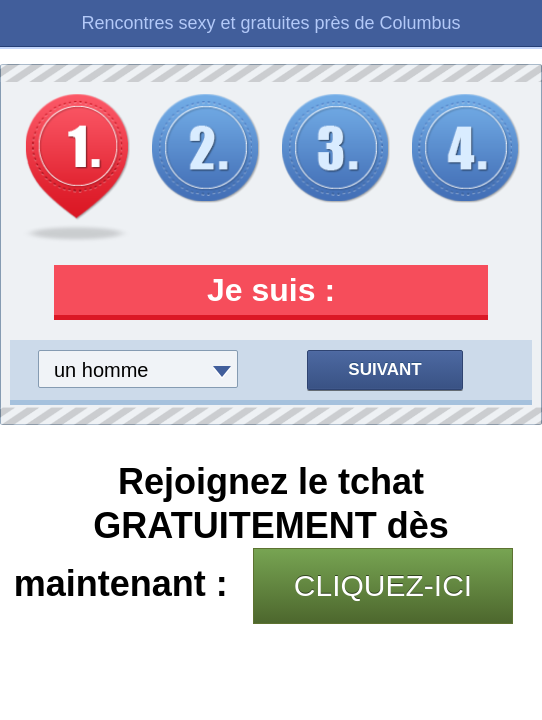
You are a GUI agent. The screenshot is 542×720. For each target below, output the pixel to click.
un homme (101, 370)
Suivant (384, 369)
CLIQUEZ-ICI (383, 585)
